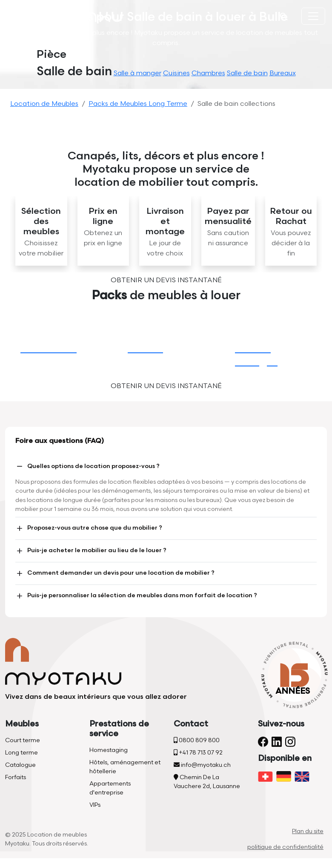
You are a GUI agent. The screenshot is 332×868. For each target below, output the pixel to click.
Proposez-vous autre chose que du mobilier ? (89, 528)
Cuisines (176, 73)
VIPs (95, 805)
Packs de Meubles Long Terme (138, 104)
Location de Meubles (44, 104)
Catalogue (20, 765)
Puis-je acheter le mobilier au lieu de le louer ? (91, 551)
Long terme (21, 753)
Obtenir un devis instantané (166, 280)
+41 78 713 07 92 (198, 753)
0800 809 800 (197, 740)
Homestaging (109, 750)
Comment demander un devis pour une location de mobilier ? (115, 573)
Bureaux (283, 73)
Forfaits (16, 777)
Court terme (23, 740)
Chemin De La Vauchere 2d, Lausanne (207, 782)
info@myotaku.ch (202, 765)
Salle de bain (247, 73)
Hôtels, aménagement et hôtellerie (125, 767)
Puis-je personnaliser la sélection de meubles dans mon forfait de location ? (136, 596)
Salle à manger (137, 73)
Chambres (208, 73)
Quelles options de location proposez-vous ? (87, 466)
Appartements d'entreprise (110, 788)
